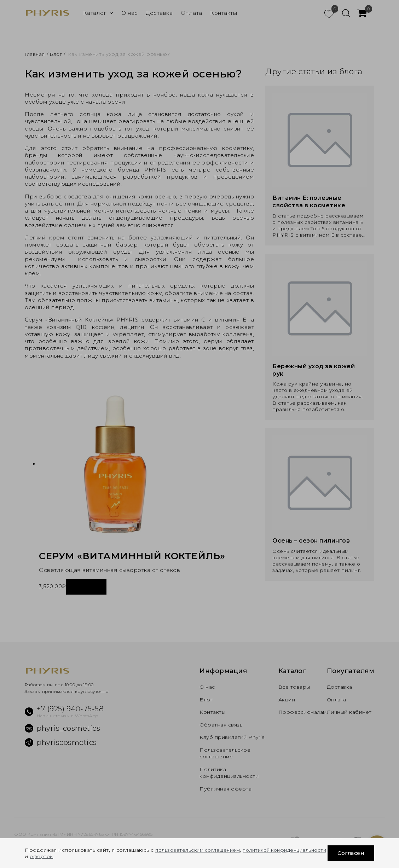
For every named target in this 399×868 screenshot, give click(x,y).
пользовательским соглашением (199, 850)
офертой (103, 856)
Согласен (349, 853)
